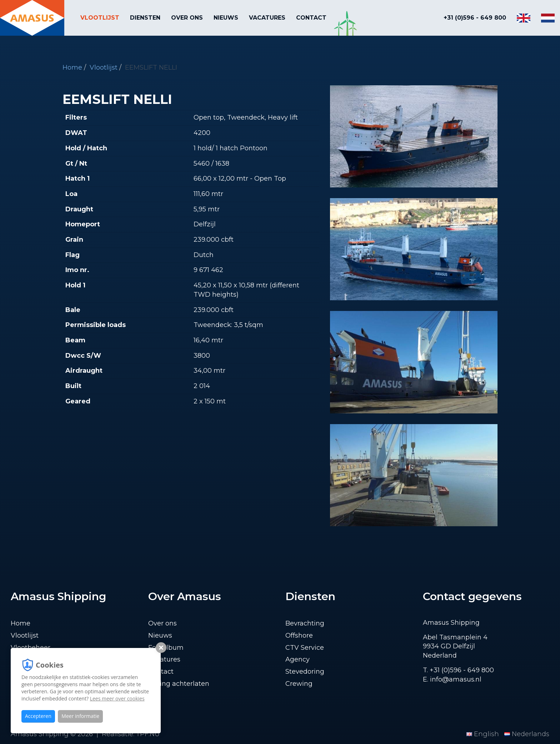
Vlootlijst (100, 18)
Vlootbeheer (31, 648)
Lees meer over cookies (117, 698)
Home (72, 67)
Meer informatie (80, 716)
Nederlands (527, 734)
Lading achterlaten (179, 684)
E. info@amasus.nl (452, 679)
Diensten (145, 18)
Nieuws (226, 18)
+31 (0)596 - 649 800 (475, 18)
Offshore (299, 635)
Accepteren (38, 716)
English (484, 734)
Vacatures (267, 18)
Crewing (299, 684)
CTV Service (305, 648)
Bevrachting (305, 623)
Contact (311, 18)
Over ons (187, 18)
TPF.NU (148, 734)
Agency (297, 659)
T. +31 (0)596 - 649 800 (458, 670)
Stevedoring (305, 672)
